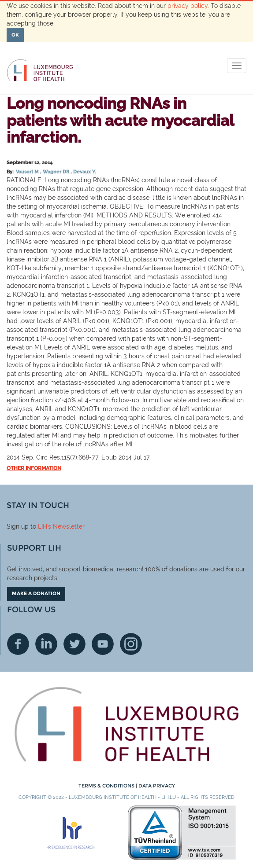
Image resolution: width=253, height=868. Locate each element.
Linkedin (46, 644)
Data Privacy (157, 786)
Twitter (74, 644)
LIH (43, 526)
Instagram (131, 644)
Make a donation (36, 593)
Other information (34, 468)
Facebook (18, 644)
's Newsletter (66, 526)
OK (15, 35)
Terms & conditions (107, 786)
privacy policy (188, 6)
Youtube (103, 644)
